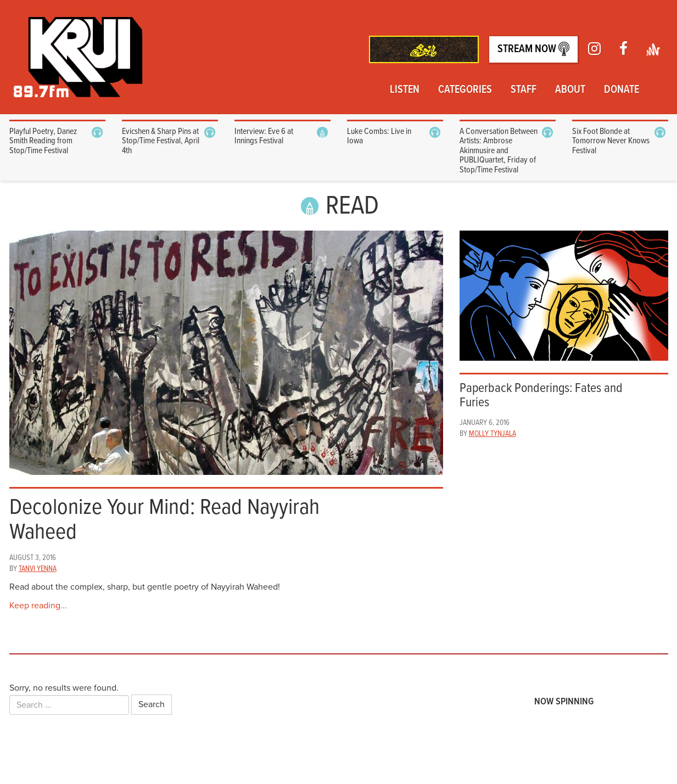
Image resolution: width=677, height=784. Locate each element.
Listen (405, 90)
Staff (524, 90)
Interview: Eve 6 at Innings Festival (264, 136)
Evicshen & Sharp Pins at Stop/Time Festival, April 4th (161, 141)
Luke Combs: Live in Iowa (379, 136)
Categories (465, 90)
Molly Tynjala (493, 434)
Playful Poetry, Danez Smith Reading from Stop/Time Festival (43, 141)
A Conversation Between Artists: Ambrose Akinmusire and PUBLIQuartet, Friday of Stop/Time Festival (499, 151)
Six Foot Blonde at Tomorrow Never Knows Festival (611, 141)
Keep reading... (38, 606)
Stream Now (533, 49)
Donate (622, 90)
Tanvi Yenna (38, 569)
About (570, 90)
